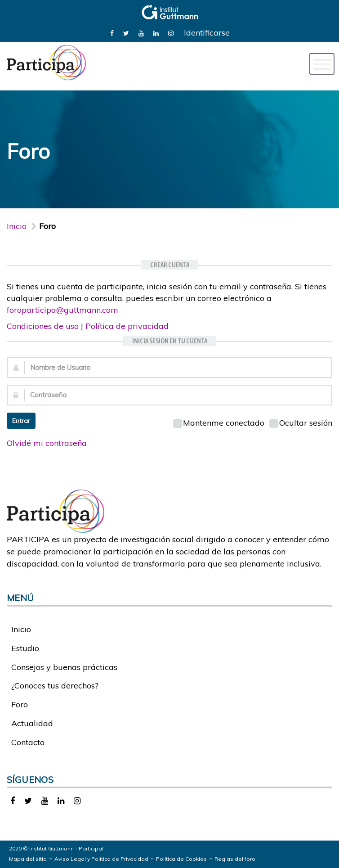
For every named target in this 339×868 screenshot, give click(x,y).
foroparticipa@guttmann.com (62, 310)
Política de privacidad (127, 326)
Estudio (25, 648)
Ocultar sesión (301, 423)
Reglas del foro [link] (235, 859)
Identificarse (207, 33)
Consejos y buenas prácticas (64, 667)
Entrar (21, 421)
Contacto (28, 742)
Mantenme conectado (219, 423)
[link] (112, 33)
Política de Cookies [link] (181, 859)
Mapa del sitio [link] (28, 859)
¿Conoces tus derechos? (55, 686)
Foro (20, 704)
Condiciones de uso (43, 326)
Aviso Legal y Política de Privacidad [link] (101, 859)
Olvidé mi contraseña (47, 443)
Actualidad (32, 723)
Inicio (17, 226)
